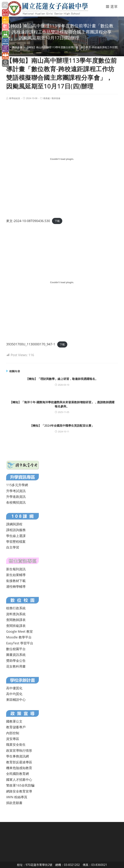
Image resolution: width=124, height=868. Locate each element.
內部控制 (13, 733)
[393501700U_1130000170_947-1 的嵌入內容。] (62, 282)
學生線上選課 (16, 536)
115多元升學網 (17, 485)
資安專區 (13, 739)
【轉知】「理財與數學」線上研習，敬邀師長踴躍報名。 (62, 379)
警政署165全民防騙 (20, 785)
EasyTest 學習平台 (20, 643)
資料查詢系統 (16, 614)
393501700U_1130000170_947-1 (31, 344)
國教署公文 (14, 721)
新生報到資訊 (16, 569)
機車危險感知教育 (19, 768)
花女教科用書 (16, 666)
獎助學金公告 (16, 661)
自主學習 (13, 547)
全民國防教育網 (18, 774)
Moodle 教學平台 (19, 637)
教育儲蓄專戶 (16, 727)
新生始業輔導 (16, 575)
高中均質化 (14, 694)
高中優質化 (14, 688)
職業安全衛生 (16, 744)
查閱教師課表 (16, 620)
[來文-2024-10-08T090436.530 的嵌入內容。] (62, 159)
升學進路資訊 (16, 497)
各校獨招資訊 (16, 502)
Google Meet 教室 (19, 631)
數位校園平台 (16, 649)
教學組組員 (15, 98)
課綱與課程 (14, 524)
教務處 (47, 98)
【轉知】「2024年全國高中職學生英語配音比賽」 (62, 426)
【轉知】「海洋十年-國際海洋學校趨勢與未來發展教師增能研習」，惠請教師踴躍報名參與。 (62, 404)
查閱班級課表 (16, 626)
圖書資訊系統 (16, 655)
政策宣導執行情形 (19, 750)
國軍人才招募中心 (19, 780)
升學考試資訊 (16, 491)
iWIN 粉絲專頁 (17, 797)
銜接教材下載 (16, 581)
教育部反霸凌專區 (19, 762)
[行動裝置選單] (112, 7)
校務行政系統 (16, 608)
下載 (57, 221)
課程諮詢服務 (16, 530)
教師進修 (56, 98)
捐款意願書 (14, 803)
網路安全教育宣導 (19, 791)
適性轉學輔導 (16, 586)
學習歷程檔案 (16, 542)
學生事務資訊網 (18, 756)
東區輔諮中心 (16, 700)
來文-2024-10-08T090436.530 (28, 221)
